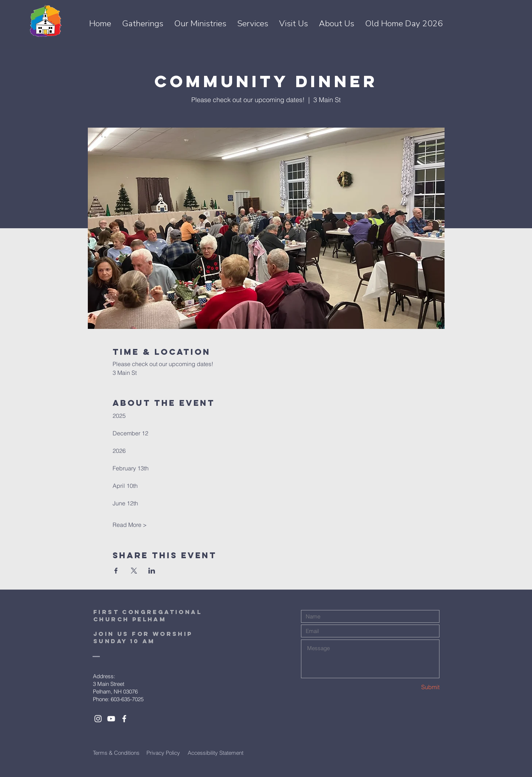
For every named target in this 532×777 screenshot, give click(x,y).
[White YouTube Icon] (111, 719)
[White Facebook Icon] (124, 719)
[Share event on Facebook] (116, 571)
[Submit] (414, 687)
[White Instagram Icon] (98, 719)
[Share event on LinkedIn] (152, 571)
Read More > (130, 525)
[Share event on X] (134, 571)
